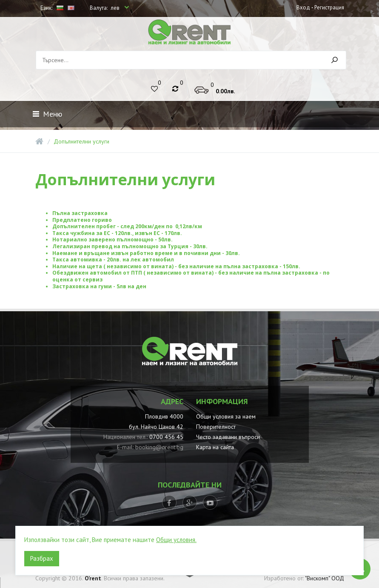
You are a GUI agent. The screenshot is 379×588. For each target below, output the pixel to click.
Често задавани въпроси (228, 437)
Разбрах (42, 558)
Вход (303, 7)
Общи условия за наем (226, 416)
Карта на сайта (215, 447)
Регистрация (329, 7)
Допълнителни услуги (81, 141)
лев (116, 8)
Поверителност (216, 427)
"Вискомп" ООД (325, 578)
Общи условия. (176, 540)
